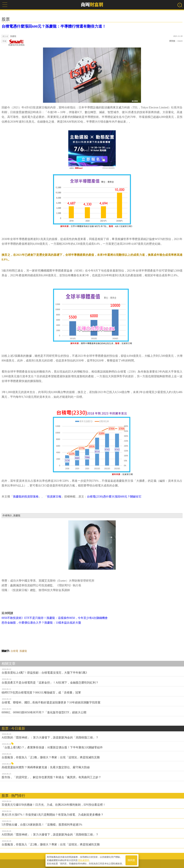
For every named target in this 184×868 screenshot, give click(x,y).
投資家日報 (54, 497)
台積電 (14, 651)
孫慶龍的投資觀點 (16, 43)
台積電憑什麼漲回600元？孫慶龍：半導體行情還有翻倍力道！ (54, 26)
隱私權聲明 (84, 860)
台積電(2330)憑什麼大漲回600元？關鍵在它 (114, 497)
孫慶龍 (23, 651)
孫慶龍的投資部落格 (26, 497)
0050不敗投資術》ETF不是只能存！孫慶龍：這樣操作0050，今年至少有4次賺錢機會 (55, 618)
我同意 (131, 860)
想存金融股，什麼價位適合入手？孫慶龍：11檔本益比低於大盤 (41, 623)
